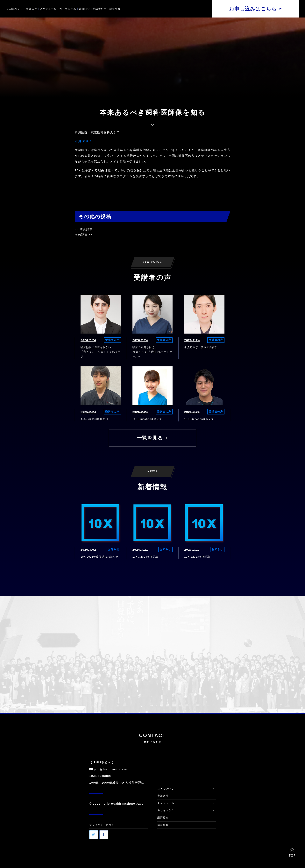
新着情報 (115, 9)
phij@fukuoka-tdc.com (111, 769)
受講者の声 (100, 9)
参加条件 (32, 9)
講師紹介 (84, 9)
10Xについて (15, 9)
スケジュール (48, 9)
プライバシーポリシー (103, 825)
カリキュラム (68, 9)
